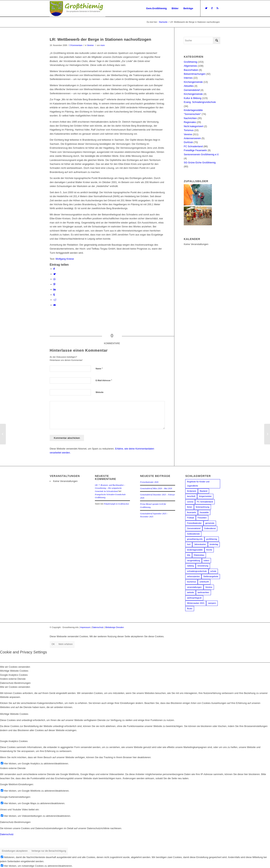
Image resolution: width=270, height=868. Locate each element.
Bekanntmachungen (195, 74)
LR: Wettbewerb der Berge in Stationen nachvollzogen (100, 39)
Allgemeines (190, 66)
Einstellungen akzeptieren (15, 851)
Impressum (85, 627)
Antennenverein (192, 138)
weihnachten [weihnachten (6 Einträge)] (203, 592)
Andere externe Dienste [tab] (13, 679)
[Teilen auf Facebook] (54, 269)
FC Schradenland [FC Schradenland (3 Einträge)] (205, 502)
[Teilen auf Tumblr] (54, 295)
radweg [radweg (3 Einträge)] (190, 566)
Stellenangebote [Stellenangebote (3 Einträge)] (211, 576)
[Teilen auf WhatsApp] (54, 279)
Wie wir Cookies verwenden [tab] (15, 667)
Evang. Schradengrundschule (200, 102)
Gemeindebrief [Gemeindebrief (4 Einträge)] (194, 528)
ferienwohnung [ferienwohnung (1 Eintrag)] (202, 507)
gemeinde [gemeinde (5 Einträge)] (210, 523)
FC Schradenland (193, 146)
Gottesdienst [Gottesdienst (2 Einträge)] (210, 528)
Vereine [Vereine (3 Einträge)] (209, 587)
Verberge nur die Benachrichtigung (49, 851)
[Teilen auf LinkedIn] (55, 289)
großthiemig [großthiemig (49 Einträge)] (212, 539)
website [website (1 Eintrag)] (190, 592)
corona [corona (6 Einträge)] (190, 502)
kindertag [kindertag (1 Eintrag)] (214, 544)
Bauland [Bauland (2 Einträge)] (203, 491)
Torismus (189, 130)
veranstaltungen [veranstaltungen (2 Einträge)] (194, 587)
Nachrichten (190, 118)
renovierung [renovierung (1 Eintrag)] (203, 566)
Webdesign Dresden (114, 627)
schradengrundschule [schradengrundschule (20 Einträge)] (197, 571)
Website (100, 392)
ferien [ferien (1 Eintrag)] (190, 507)
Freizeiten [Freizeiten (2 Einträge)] (202, 518)
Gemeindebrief (192, 90)
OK (53, 644)
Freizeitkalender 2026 (149, 482)
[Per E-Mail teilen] (55, 305)
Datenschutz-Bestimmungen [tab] (15, 683)
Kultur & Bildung (192, 98)
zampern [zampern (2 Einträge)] (212, 603)
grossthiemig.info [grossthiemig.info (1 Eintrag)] (195, 539)
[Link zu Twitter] (206, 8)
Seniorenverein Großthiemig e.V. (201, 154)
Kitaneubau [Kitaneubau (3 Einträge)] (199, 555)
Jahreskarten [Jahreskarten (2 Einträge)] (200, 544)
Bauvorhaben (191, 70)
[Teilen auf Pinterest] (54, 284)
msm (103, 45)
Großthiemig (190, 62)
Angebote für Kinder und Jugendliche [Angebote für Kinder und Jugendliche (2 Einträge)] (198, 484)
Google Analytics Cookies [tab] (14, 675)
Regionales (190, 122)
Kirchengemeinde (193, 82)
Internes (188, 78)
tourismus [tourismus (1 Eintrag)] (191, 582)
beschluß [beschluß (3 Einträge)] (191, 496)
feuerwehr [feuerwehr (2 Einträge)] (192, 512)
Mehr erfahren (66, 644)
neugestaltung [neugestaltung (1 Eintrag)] (193, 560)
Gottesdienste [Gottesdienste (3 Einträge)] (193, 534)
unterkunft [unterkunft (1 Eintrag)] (204, 582)
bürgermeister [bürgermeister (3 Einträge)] (205, 496)
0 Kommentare (76, 45)
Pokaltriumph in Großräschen (117, 504)
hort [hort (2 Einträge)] (189, 544)
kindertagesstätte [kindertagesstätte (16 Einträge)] (195, 550)
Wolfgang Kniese (65, 259)
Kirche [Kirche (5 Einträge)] (209, 550)
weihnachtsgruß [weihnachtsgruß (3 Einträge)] (194, 598)
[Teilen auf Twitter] (55, 274)
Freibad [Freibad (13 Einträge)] (190, 518)
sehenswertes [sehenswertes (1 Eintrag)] (193, 576)
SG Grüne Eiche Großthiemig (200, 163)
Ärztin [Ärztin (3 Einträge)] (190, 609)
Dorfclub (188, 142)
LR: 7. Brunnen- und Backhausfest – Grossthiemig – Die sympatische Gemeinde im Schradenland (110, 488)
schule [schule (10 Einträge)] (213, 571)
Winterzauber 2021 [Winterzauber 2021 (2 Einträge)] (196, 603)
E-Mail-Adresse (104, 380)
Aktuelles (189, 86)
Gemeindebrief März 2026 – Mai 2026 (156, 488)
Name (99, 368)
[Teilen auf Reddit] (55, 300)
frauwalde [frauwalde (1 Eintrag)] (204, 512)
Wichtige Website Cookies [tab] (14, 671)
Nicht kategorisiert (193, 126)
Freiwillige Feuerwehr (195, 150)
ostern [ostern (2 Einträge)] (207, 560)
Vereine (90, 45)
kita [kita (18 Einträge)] (189, 555)
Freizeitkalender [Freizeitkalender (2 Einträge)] (194, 523)
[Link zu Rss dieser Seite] (217, 8)
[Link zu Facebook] (212, 8)
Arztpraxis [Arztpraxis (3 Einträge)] (192, 491)
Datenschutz (98, 627)
